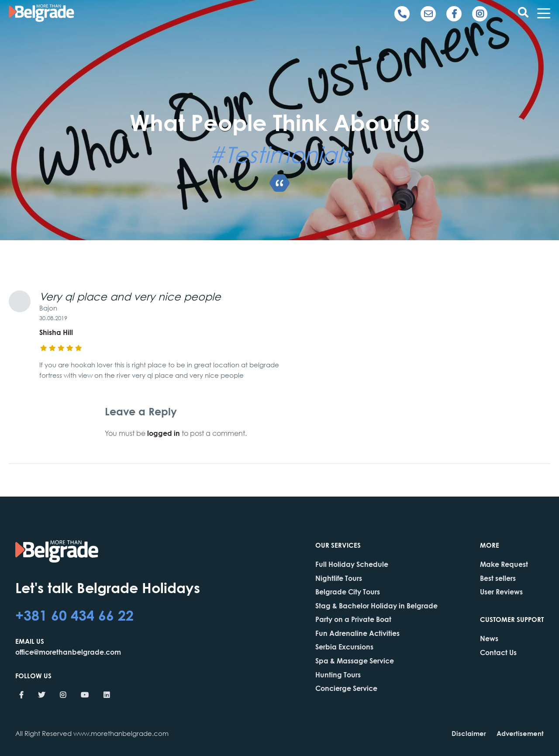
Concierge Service (346, 688)
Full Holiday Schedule (352, 564)
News (489, 638)
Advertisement (520, 733)
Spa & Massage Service (355, 661)
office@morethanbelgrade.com (68, 652)
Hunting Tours (338, 675)
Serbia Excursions (344, 647)
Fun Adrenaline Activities (357, 633)
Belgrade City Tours (348, 592)
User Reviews (501, 592)
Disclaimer (469, 733)
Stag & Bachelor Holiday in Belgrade (376, 606)
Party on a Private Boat (353, 619)
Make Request (504, 564)
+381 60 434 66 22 (74, 615)
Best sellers (498, 578)
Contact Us (498, 652)
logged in (164, 433)
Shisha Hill (56, 332)
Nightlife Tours (339, 578)
